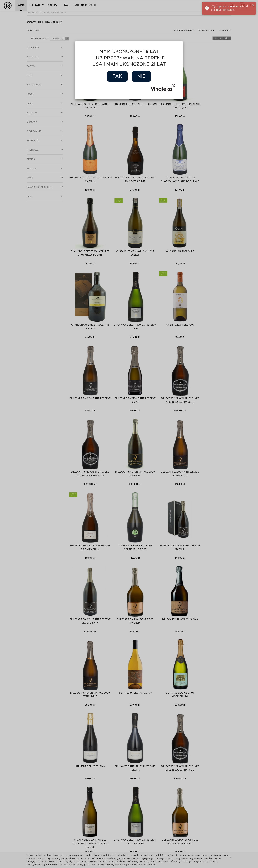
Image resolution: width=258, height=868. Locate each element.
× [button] (253, 6)
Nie (141, 76)
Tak (117, 76)
